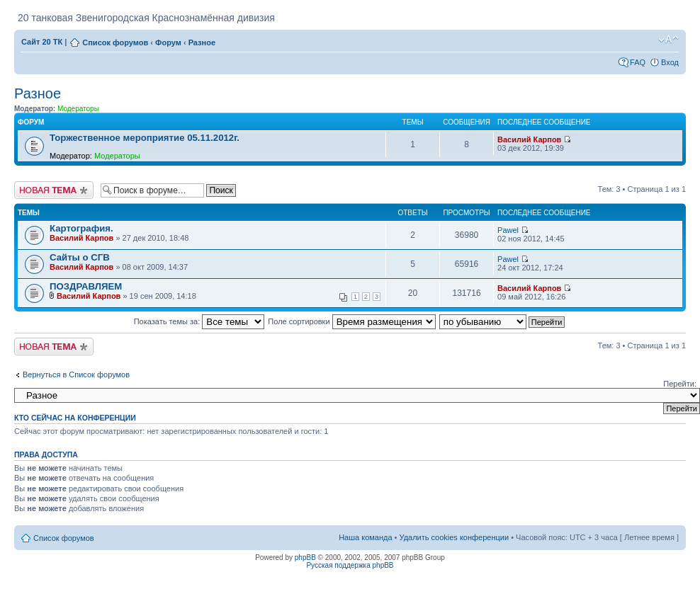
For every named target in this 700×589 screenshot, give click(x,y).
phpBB (305, 557)
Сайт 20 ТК (42, 42)
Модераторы (78, 109)
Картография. (81, 228)
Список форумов (115, 42)
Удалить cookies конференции (455, 537)
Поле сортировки (351, 321)
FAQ (638, 62)
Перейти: (680, 384)
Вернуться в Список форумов (76, 374)
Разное (202, 42)
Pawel (508, 230)
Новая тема (54, 190)
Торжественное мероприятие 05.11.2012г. (145, 138)
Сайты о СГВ (80, 257)
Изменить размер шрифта (668, 40)
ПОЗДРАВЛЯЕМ (86, 286)
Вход (670, 62)
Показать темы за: (199, 321)
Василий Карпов (529, 139)
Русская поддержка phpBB (350, 565)
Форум (168, 42)
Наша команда (365, 537)
